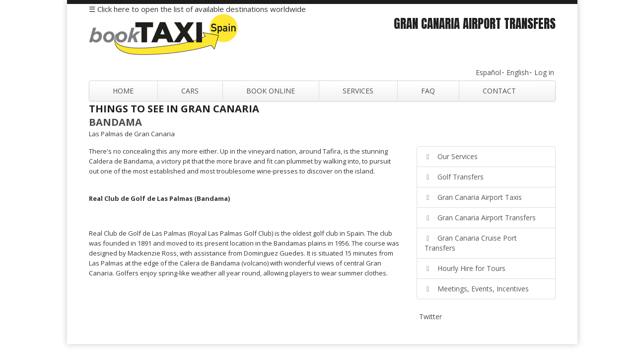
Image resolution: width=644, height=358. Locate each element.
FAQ (428, 91)
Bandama (115, 122)
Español (488, 72)
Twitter (430, 316)
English (518, 72)
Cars (190, 91)
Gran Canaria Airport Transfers (480, 218)
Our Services (451, 156)
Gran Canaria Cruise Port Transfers (471, 243)
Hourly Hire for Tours (465, 268)
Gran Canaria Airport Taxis (473, 197)
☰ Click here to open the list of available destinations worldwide (197, 9)
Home (123, 91)
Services (358, 91)
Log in (544, 72)
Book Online (271, 91)
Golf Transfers (454, 177)
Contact (499, 91)
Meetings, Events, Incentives (477, 289)
